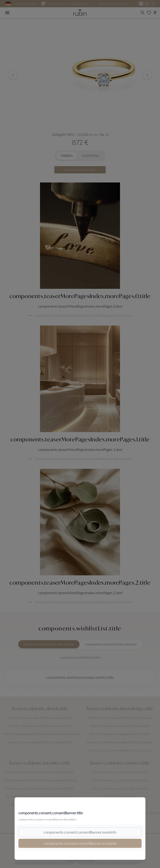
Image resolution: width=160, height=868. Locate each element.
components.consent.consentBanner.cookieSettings (109, 863)
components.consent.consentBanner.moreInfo (80, 832)
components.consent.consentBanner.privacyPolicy (45, 863)
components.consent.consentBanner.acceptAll (80, 843)
